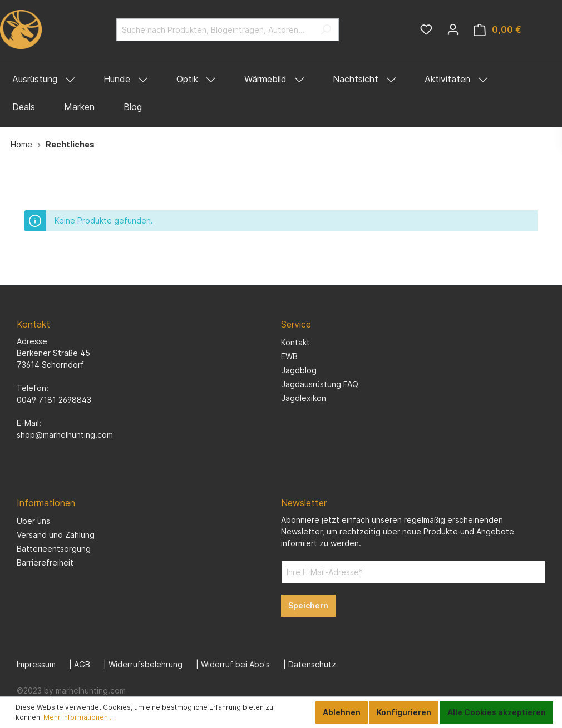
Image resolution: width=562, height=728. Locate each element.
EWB (289, 356)
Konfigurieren (404, 712)
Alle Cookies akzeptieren (497, 712)
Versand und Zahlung (56, 535)
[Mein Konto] (453, 29)
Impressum (36, 664)
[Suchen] (326, 30)
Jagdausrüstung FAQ (320, 384)
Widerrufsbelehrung (146, 664)
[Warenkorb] (497, 30)
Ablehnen (342, 712)
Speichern (308, 605)
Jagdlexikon (304, 398)
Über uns (33, 521)
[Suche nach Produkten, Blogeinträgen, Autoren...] (215, 30)
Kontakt (295, 342)
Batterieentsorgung (54, 549)
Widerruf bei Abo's (235, 664)
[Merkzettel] (426, 29)
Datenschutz (312, 664)
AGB (82, 664)
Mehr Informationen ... (79, 717)
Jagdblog (299, 370)
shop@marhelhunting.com (65, 435)
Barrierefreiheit (45, 563)
